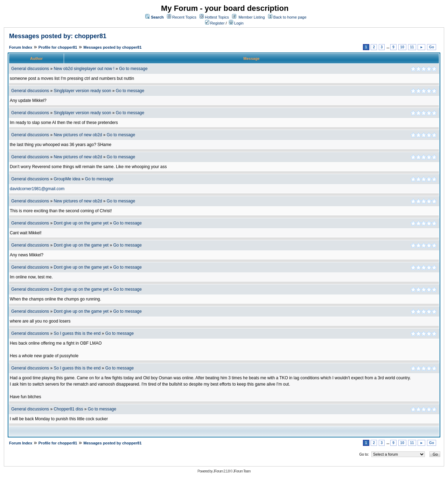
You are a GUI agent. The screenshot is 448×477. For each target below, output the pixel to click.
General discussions (30, 69)
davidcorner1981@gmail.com (37, 189)
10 (402, 47)
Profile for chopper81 (58, 47)
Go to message (133, 69)
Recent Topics (184, 17)
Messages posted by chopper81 (112, 47)
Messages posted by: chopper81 (58, 36)
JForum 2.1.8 (221, 471)
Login (236, 23)
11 (412, 47)
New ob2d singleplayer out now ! (84, 69)
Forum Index (21, 47)
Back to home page (290, 17)
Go (432, 47)
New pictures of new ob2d (78, 135)
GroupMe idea (67, 179)
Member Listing (251, 17)
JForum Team (242, 471)
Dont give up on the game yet (81, 223)
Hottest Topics (217, 17)
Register (215, 23)
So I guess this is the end (77, 333)
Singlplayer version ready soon (82, 91)
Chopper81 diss (69, 409)
